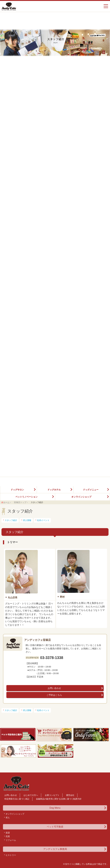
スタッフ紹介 (11, 520)
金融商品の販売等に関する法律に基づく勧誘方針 (59, 799)
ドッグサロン (17, 490)
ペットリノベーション (27, 497)
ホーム (6, 502)
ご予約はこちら (54, 695)
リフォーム (11, 840)
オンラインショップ (81, 497)
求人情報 (27, 520)
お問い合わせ (54, 688)
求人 (8, 818)
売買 (8, 836)
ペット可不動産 (55, 827)
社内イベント (43, 520)
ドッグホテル (54, 490)
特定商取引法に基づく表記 (17, 799)
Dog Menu (55, 808)
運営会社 (70, 795)
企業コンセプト (52, 795)
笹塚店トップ (20, 502)
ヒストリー (11, 855)
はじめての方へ (31, 795)
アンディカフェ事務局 (55, 849)
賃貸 (8, 833)
